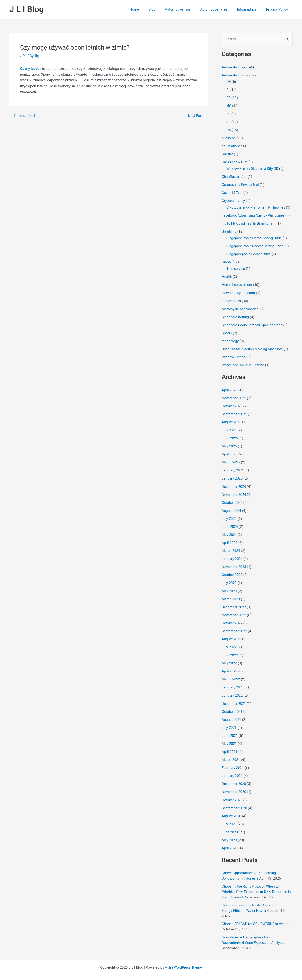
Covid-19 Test (233, 192)
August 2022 (232, 634)
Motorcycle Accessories (241, 307)
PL (25, 56)
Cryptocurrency (234, 200)
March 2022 (231, 674)
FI (228, 90)
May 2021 (230, 738)
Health (227, 275)
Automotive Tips (186, 9)
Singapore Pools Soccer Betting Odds (256, 245)
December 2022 (234, 602)
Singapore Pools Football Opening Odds (253, 323)
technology (231, 338)
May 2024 (230, 530)
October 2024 (232, 499)
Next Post (197, 116)
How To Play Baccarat (239, 291)
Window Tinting (234, 354)
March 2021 (231, 753)
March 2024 (231, 546)
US (229, 129)
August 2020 (232, 809)
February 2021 (233, 761)
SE (229, 121)
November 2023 (234, 562)
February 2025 (233, 467)
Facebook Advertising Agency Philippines (254, 214)
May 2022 (230, 658)
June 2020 (230, 825)
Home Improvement (237, 283)
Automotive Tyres (220, 9)
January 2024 (233, 554)
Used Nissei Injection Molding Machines (253, 346)
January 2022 (233, 690)
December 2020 (234, 777)
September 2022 (235, 626)
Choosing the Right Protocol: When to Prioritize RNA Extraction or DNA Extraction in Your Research (256, 884)
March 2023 (231, 594)
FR (229, 98)
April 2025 (230, 451)
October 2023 (232, 570)
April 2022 (230, 666)
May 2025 (230, 443)
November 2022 (234, 610)
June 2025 (230, 435)
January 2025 (233, 475)
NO (229, 106)
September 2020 (235, 801)
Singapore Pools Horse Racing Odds (255, 237)
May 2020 (230, 833)
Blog (163, 9)
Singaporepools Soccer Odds (249, 252)
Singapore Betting (236, 315)
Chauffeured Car (235, 176)
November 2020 (234, 785)
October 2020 (232, 793)
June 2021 (230, 730)
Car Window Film (235, 161)
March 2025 (231, 459)
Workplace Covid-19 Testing (244, 363)
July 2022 (229, 642)
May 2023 (230, 586)
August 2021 (232, 713)
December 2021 (234, 698)
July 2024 (229, 515)
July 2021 (229, 721)
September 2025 (235, 411)
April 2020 (230, 841)
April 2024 (230, 538)
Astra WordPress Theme (184, 959)
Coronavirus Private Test (241, 184)
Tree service (236, 267)
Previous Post (23, 116)
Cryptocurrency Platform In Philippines (257, 206)
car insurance (232, 146)
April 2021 (230, 745)
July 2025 (229, 427)
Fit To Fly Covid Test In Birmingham (249, 222)
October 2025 (232, 403)
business (229, 138)
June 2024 (230, 522)
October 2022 (232, 618)
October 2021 (232, 706)
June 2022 (230, 650)
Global (227, 260)
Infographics (250, 9)
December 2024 (234, 483)
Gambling (229, 230)
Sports (227, 331)
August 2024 (232, 507)
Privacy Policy (278, 9)
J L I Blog (27, 9)
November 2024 (234, 491)
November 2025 (234, 395)
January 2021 (233, 769)
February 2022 (233, 682)
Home (147, 9)
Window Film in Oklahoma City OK (253, 168)
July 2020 (229, 817)
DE (229, 82)
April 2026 (230, 387)
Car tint (227, 153)
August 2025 (232, 419)
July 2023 (229, 578)
